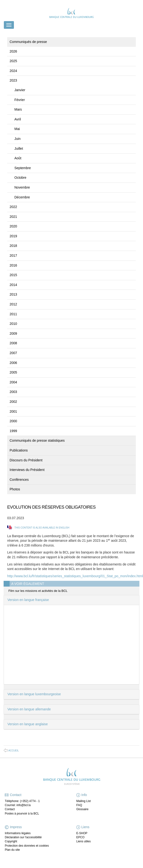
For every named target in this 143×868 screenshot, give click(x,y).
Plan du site (12, 850)
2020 (13, 226)
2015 (13, 275)
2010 (13, 324)
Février (20, 100)
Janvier (20, 90)
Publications (19, 450)
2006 (13, 363)
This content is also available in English (42, 528)
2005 (13, 372)
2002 (13, 402)
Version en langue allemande (29, 709)
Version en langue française (28, 600)
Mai (17, 129)
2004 (13, 382)
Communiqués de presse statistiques (37, 440)
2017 (13, 256)
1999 (13, 431)
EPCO (80, 837)
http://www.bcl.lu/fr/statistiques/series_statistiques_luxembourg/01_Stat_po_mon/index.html (75, 576)
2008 (13, 343)
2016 (13, 265)
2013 (13, 294)
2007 (13, 353)
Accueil (14, 751)
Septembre (23, 168)
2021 (13, 217)
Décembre (22, 197)
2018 (13, 246)
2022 (13, 207)
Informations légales (18, 833)
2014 (13, 285)
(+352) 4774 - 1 (30, 801)
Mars (18, 109)
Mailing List (83, 801)
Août (18, 158)
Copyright (11, 841)
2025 (13, 61)
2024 (13, 71)
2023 (13, 80)
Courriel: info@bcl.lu (18, 805)
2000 (13, 421)
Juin (18, 139)
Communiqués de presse (28, 42)
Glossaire (82, 809)
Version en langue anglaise (28, 724)
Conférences (19, 480)
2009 (13, 333)
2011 (13, 314)
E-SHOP (82, 833)
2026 (13, 51)
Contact (10, 809)
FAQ (79, 805)
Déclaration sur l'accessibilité (23, 837)
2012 (13, 304)
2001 (13, 411)
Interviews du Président (27, 470)
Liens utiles (83, 841)
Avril (18, 119)
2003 (13, 392)
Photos (15, 489)
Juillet (19, 149)
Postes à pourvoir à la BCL (22, 814)
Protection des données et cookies (27, 846)
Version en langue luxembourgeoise (34, 694)
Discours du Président (26, 460)
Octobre (20, 178)
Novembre (22, 187)
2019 (13, 236)
